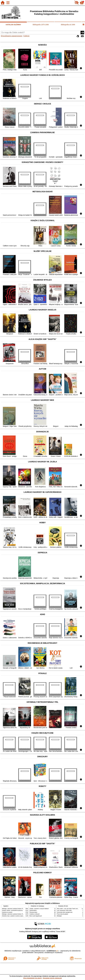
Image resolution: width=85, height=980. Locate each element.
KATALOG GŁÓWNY (13, 25)
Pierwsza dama (33, 912)
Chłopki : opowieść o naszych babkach (39, 909)
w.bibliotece (52, 951)
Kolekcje (26, 36)
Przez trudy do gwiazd (62, 914)
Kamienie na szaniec (7, 912)
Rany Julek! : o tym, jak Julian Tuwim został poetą (69, 909)
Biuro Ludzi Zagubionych (36, 916)
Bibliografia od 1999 (68, 25)
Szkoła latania (33, 910)
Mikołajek (59, 916)
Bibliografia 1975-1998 (41, 25)
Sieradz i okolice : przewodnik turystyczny (12, 910)
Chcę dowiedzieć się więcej (32, 978)
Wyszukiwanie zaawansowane (12, 36)
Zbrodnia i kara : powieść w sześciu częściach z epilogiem (16, 916)
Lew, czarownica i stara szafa (64, 910)
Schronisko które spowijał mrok (65, 912)
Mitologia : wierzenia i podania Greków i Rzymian (14, 909)
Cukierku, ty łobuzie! (35, 914)
